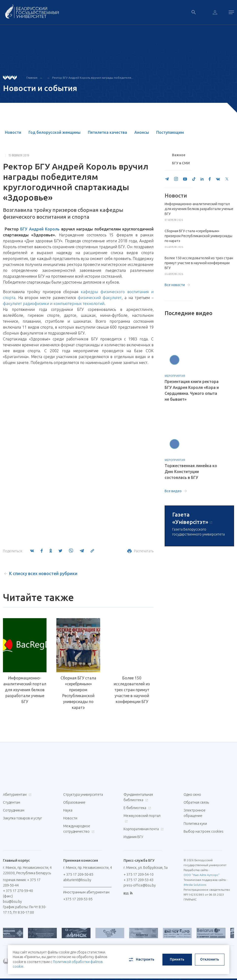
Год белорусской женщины (55, 132)
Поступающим (170, 132)
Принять (177, 959)
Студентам (12, 802)
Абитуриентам (17, 795)
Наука (68, 810)
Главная (32, 78)
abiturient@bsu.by (77, 880)
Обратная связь (196, 802)
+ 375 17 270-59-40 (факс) (18, 893)
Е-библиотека (137, 808)
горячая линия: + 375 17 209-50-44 (22, 883)
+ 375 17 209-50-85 (78, 874)
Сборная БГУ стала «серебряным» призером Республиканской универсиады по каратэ (78, 693)
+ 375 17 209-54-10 (139, 874)
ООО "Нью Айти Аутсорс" (202, 875)
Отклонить (210, 959)
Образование (74, 802)
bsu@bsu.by (12, 902)
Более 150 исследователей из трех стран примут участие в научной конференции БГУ (132, 690)
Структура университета (83, 795)
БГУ (24, 229)
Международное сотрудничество (79, 829)
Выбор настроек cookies (204, 831)
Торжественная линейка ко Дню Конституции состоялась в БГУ (191, 472)
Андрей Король (44, 229)
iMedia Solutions (195, 885)
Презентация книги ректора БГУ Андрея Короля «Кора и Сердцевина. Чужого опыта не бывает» (192, 390)
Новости (13, 132)
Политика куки (195, 824)
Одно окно (192, 795)
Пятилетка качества (107, 132)
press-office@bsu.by (140, 885)
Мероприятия (175, 376)
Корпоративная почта (143, 829)
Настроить (141, 960)
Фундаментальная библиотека (138, 797)
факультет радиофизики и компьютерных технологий (54, 304)
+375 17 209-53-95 (78, 899)
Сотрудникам (14, 810)
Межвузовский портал (142, 818)
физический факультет (100, 298)
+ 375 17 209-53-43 (139, 880)
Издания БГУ (133, 837)
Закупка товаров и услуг (22, 818)
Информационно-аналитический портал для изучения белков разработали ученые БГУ (25, 690)
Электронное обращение (195, 813)
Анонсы (142, 132)
